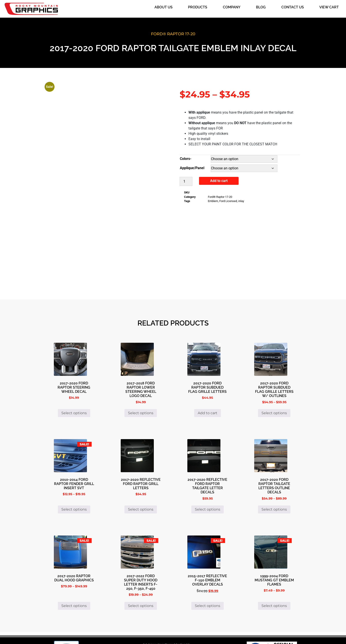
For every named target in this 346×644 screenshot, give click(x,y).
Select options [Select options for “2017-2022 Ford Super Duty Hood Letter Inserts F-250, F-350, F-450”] (141, 575)
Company (232, 7)
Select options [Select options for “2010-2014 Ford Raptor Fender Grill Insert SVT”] (74, 478)
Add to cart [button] (208, 382)
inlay (241, 201)
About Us (164, 7)
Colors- (186, 159)
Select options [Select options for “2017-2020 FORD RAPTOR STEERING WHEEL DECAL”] (74, 382)
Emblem (213, 201)
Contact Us (293, 7)
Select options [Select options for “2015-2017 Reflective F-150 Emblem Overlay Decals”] (208, 575)
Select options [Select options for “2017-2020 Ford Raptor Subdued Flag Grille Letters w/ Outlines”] (274, 382)
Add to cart (219, 181)
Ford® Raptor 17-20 (173, 34)
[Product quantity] (186, 181)
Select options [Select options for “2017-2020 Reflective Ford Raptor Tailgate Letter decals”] (208, 478)
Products (198, 7)
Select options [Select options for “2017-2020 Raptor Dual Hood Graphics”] (74, 575)
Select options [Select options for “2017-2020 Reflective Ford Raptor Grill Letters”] (141, 478)
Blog (261, 7)
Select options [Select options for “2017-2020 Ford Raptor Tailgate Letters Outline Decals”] (274, 478)
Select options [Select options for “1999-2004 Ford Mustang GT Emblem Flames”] (274, 575)
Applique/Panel (192, 168)
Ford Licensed (228, 201)
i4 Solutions (207, 633)
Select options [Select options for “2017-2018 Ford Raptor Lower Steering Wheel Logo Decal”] (141, 382)
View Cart (329, 7)
